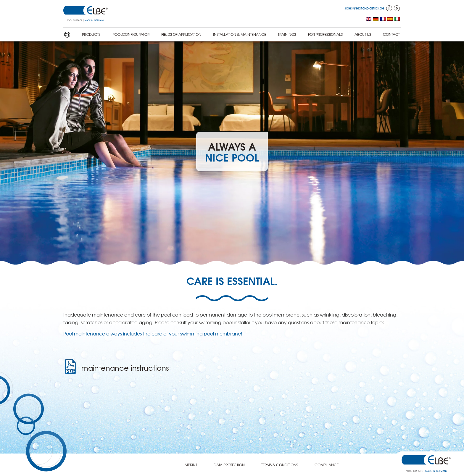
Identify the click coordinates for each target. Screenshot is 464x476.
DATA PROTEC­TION (229, 465)
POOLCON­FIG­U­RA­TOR (131, 34)
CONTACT (391, 34)
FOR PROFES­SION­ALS (325, 34)
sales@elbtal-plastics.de (364, 8)
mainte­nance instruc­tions (125, 368)
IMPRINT (190, 465)
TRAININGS (287, 34)
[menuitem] (369, 19)
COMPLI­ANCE (327, 465)
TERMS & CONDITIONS (280, 465)
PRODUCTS (91, 34)
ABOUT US (363, 34)
